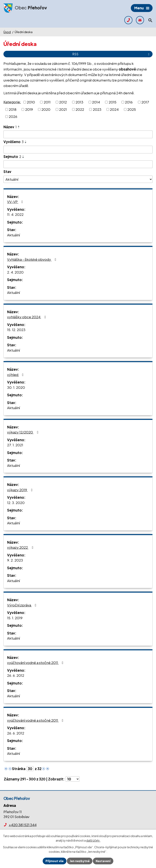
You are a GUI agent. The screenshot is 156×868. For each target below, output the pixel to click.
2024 (114, 109)
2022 (80, 109)
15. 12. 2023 (16, 330)
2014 (96, 102)
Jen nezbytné (80, 861)
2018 (13, 109)
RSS (112, 54)
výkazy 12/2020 (23, 432)
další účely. (93, 841)
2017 (145, 102)
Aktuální (14, 235)
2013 (79, 102)
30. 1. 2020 (16, 387)
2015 (113, 102)
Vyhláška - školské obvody (32, 259)
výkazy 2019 (20, 490)
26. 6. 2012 (16, 675)
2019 (29, 109)
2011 (47, 102)
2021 (63, 109)
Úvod (7, 32)
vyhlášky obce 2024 (27, 317)
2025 (132, 109)
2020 (46, 109)
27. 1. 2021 (15, 445)
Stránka (19, 769)
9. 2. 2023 (15, 560)
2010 (31, 102)
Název (10, 127)
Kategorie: (12, 102)
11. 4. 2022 (15, 214)
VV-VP (16, 202)
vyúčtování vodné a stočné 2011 (36, 663)
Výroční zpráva (22, 605)
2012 (63, 102)
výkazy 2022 (21, 547)
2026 (13, 116)
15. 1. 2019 (15, 618)
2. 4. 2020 (15, 272)
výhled (16, 375)
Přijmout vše (55, 861)
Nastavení (103, 861)
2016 (129, 102)
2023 (97, 109)
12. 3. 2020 (16, 503)
